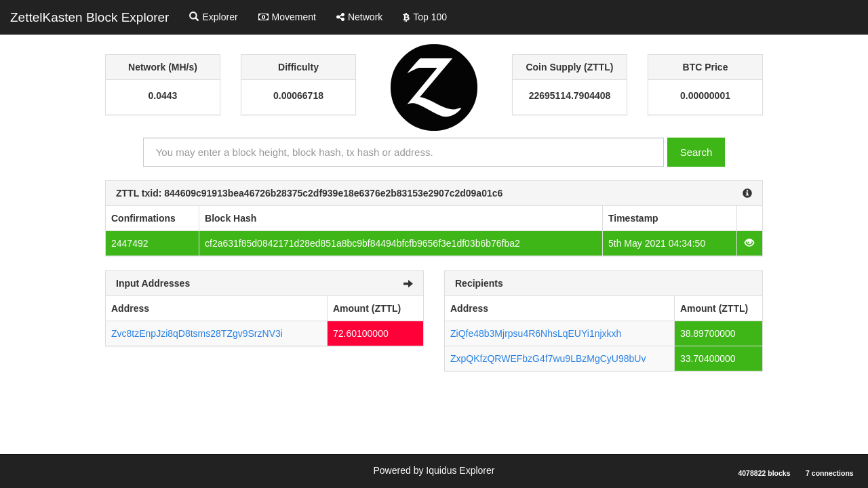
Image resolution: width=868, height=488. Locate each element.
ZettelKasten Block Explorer (90, 17)
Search (696, 152)
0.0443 (163, 96)
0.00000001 (705, 96)
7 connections (830, 473)
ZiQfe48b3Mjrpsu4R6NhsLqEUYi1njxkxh (536, 333)
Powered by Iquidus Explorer (434, 470)
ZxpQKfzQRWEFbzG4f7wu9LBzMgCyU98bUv (548, 359)
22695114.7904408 (570, 96)
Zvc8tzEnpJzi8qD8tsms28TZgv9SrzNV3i (197, 333)
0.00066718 (298, 96)
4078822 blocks (764, 473)
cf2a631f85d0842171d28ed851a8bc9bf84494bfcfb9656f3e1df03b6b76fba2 (362, 243)
